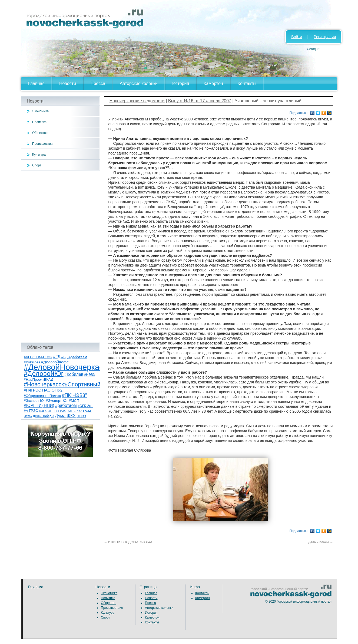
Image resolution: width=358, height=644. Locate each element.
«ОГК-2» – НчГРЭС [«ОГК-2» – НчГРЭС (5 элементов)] (53, 411)
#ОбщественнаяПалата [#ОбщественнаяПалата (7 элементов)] (42, 396)
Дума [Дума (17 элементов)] (60, 416)
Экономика (40, 111)
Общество (40, 133)
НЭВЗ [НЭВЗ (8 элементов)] (81, 416)
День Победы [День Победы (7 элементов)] (43, 416)
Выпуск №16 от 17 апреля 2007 (200, 101)
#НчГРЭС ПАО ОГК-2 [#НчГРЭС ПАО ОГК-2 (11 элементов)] (43, 390)
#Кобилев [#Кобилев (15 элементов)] (74, 374)
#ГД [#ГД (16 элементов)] (57, 357)
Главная (36, 83)
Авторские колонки (139, 83)
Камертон (213, 83)
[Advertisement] (60, 257)
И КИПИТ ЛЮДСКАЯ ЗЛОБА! (128, 542)
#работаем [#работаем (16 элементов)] (66, 405)
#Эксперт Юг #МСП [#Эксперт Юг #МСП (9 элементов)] (63, 401)
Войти (296, 37)
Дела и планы (321, 542)
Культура (39, 155)
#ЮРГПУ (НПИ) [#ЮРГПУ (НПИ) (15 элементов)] (39, 405)
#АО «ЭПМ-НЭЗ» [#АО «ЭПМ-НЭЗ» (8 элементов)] (38, 357)
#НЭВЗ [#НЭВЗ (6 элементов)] (89, 375)
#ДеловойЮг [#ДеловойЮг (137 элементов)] (44, 374)
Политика (39, 122)
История (181, 83)
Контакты (247, 83)
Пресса (98, 83)
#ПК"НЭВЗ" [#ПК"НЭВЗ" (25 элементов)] (74, 395)
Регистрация (325, 37)
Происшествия (43, 144)
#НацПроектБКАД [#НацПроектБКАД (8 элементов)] (39, 379)
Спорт (37, 165)
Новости (68, 83)
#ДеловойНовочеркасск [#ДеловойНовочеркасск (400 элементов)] (67, 367)
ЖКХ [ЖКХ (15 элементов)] (71, 416)
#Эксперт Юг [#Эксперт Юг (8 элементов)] (34, 401)
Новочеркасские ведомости (137, 101)
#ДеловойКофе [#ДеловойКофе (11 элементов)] (55, 362)
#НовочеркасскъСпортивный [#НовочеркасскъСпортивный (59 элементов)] (62, 385)
